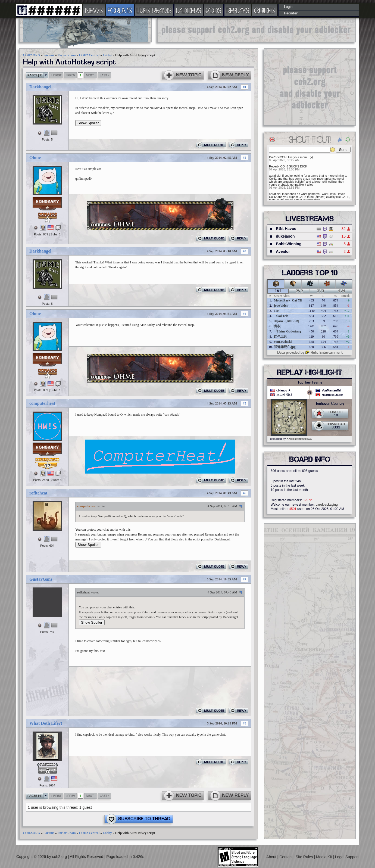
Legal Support (347, 857)
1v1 (278, 291)
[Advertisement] (257, 30)
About (272, 857)
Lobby (107, 55)
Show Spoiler (88, 123)
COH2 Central (89, 55)
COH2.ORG (32, 55)
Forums (49, 55)
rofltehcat (38, 493)
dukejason (285, 236)
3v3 (321, 291)
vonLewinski (283, 342)
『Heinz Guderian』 (288, 331)
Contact (286, 857)
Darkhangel (40, 87)
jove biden (281, 306)
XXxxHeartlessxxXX (299, 439)
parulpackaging (326, 505)
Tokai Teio (281, 316)
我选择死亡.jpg (285, 347)
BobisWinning (289, 244)
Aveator (283, 251)
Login (288, 7)
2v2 (299, 291)
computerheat (42, 403)
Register (291, 13)
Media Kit (324, 857)
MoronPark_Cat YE (288, 300)
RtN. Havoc (286, 229)
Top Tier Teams (310, 382)
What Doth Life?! (46, 723)
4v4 (342, 291)
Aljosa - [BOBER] (287, 321)
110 (276, 311)
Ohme (35, 158)
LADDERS (189, 10)
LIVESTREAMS (154, 10)
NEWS (94, 10)
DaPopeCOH (278, 157)
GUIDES (265, 10)
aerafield (275, 176)
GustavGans (41, 579)
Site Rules (305, 857)
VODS (214, 10)
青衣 (277, 326)
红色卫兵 (280, 337)
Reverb (274, 166)
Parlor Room (67, 55)
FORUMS (120, 10)
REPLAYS (238, 10)
